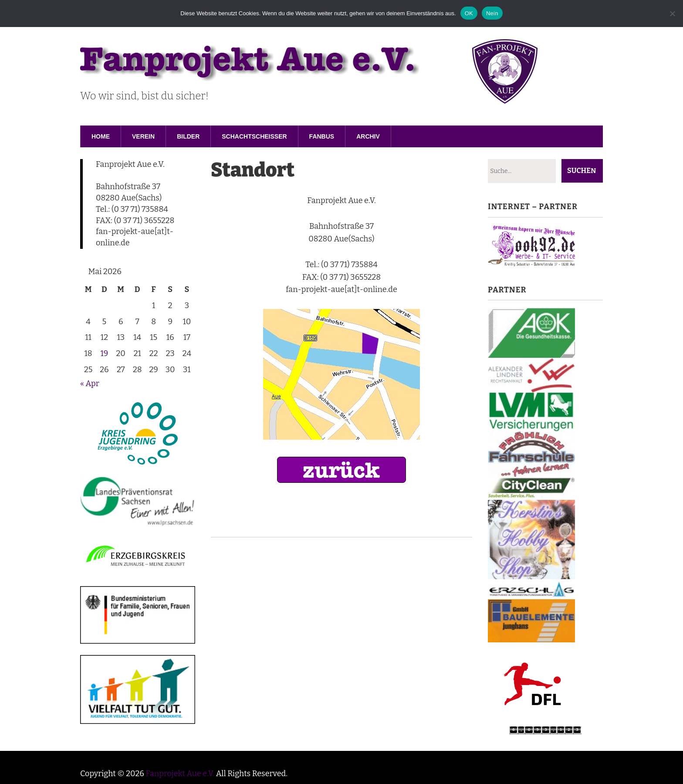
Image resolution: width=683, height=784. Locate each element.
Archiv (368, 136)
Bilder (188, 136)
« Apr (90, 384)
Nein (492, 13)
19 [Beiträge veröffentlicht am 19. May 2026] (104, 353)
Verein (143, 136)
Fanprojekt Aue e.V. (180, 774)
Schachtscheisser (254, 136)
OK (469, 13)
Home (101, 136)
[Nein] (672, 14)
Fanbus (322, 136)
